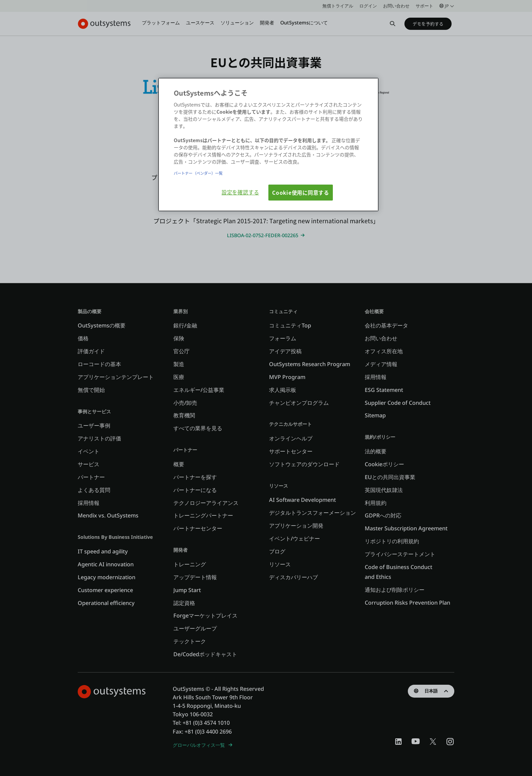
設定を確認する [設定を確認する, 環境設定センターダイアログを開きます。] (240, 192)
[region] (268, 145)
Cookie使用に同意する (301, 192)
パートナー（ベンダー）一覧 (198, 173)
